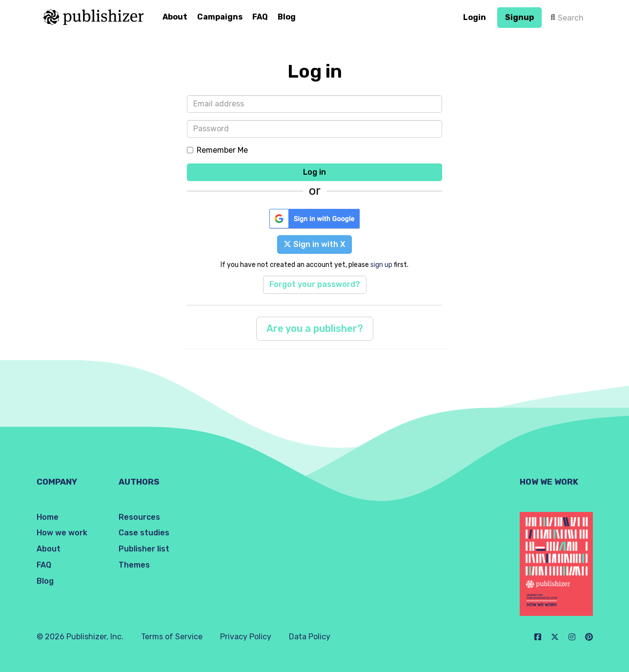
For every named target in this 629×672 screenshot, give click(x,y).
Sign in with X (314, 244)
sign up (381, 265)
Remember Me (217, 150)
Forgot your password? (315, 284)
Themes (134, 565)
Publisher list (144, 549)
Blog (287, 17)
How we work (62, 533)
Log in (314, 172)
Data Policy (310, 637)
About (175, 17)
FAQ (260, 17)
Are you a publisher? (315, 328)
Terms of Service (172, 637)
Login (475, 17)
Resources (139, 517)
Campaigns (220, 17)
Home (48, 517)
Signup (519, 17)
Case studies (144, 533)
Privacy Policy (246, 637)
